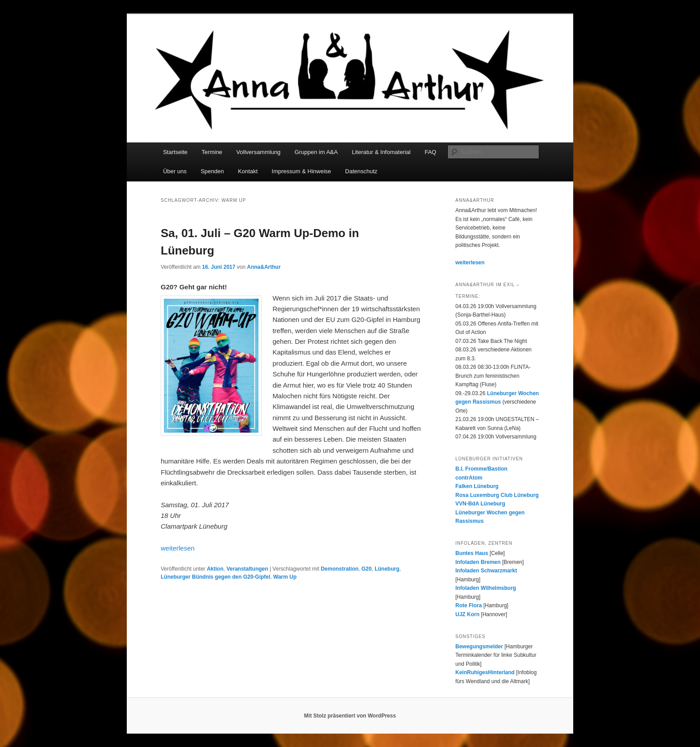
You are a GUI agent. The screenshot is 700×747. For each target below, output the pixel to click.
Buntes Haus (472, 553)
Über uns (175, 171)
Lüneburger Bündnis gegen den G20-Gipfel (215, 577)
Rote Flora (469, 605)
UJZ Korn (467, 614)
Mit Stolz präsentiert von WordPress (350, 716)
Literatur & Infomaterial (381, 152)
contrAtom (469, 478)
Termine (212, 152)
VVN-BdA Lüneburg (480, 504)
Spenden (212, 171)
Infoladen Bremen (478, 562)
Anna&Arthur (264, 267)
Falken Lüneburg (477, 486)
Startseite (175, 152)
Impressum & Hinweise (302, 171)
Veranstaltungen (247, 569)
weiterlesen (178, 548)
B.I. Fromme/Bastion (481, 469)
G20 (367, 569)
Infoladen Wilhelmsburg (486, 588)
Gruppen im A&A (316, 152)
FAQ (430, 152)
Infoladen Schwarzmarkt (486, 571)
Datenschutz (361, 171)
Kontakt (248, 171)
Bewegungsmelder (479, 647)
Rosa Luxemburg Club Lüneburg (497, 495)
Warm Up (285, 577)
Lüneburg (387, 569)
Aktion (215, 569)
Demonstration (340, 569)
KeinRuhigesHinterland (485, 672)
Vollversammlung (258, 152)
